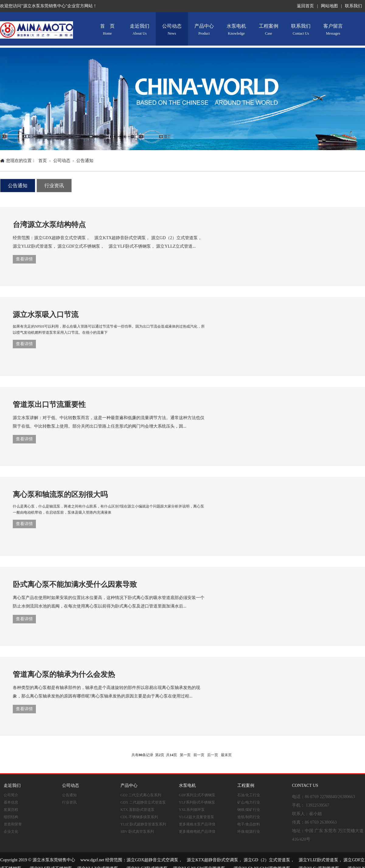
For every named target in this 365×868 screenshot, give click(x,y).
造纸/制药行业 (249, 817)
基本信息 (11, 802)
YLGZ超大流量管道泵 (196, 817)
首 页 (107, 30)
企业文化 (11, 832)
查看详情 (24, 259)
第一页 (185, 755)
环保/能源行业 (249, 832)
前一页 (199, 755)
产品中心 (204, 30)
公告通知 (85, 161)
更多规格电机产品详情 (197, 832)
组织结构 (11, 817)
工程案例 (269, 30)
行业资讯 (54, 186)
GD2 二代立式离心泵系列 (141, 795)
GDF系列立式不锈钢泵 (197, 795)
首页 (43, 161)
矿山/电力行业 (249, 802)
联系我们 (353, 6)
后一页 (213, 755)
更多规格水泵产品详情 (197, 824)
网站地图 (329, 6)
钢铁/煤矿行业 (249, 810)
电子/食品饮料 (249, 824)
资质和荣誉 (13, 824)
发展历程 (11, 810)
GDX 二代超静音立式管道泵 (143, 802)
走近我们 (140, 30)
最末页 (226, 755)
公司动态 (172, 30)
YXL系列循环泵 (192, 810)
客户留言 (333, 30)
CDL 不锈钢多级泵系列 (139, 817)
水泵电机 (236, 30)
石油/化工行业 (249, 795)
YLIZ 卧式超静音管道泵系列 (143, 824)
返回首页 (305, 6)
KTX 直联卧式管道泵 (137, 810)
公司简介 (11, 795)
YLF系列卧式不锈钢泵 (197, 802)
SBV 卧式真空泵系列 (137, 832)
